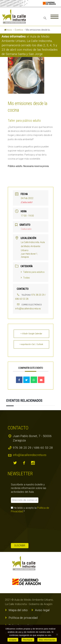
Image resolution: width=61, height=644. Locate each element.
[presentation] (24, 528)
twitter (15, 463)
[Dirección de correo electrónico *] (25, 500)
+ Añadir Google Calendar (31, 334)
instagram (33, 463)
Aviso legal (42, 610)
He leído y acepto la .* (30, 510)
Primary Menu (54, 17)
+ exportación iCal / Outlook (31, 344)
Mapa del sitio (18, 610)
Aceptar (13, 640)
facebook (24, 463)
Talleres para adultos (33, 272)
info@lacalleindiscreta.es (28, 309)
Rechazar (28, 640)
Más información (47, 640)
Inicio (8, 30)
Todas (25, 278)
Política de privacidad (23, 618)
